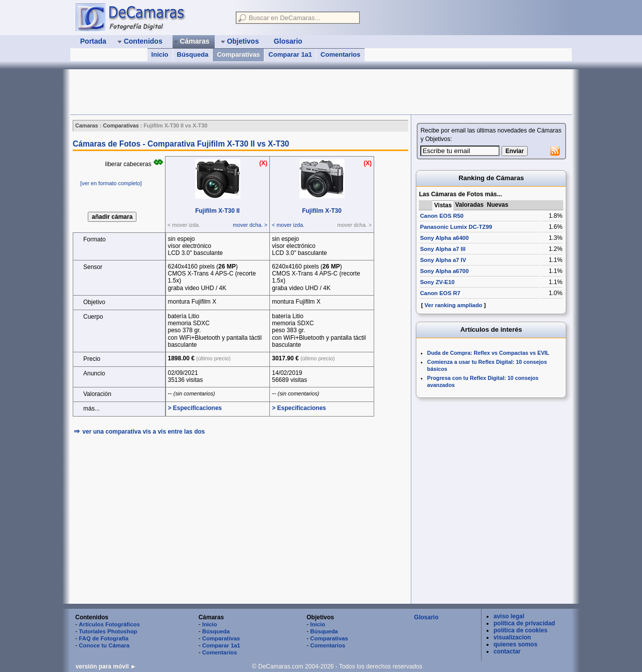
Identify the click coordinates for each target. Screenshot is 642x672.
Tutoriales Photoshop (108, 631)
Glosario (427, 617)
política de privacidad (524, 623)
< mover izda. (288, 225)
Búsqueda (193, 54)
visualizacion (512, 637)
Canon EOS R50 (442, 216)
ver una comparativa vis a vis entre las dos (143, 432)
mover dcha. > (250, 225)
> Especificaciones (195, 408)
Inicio (160, 54)
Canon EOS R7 (440, 293)
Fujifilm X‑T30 (322, 211)
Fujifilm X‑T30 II (217, 211)
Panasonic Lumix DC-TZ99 (456, 227)
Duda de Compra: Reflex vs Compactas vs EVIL (489, 353)
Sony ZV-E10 (437, 282)
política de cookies (520, 630)
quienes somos (515, 644)
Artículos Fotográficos (109, 624)
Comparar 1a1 (290, 54)
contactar (507, 651)
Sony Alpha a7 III (443, 249)
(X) (263, 163)
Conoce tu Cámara (104, 645)
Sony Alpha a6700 (444, 271)
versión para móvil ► (106, 666)
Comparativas (238, 54)
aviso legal (509, 616)
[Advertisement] (253, 92)
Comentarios (340, 54)
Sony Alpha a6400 (444, 238)
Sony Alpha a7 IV (443, 260)
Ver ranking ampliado (453, 305)
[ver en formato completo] (111, 183)
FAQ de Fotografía (104, 638)
